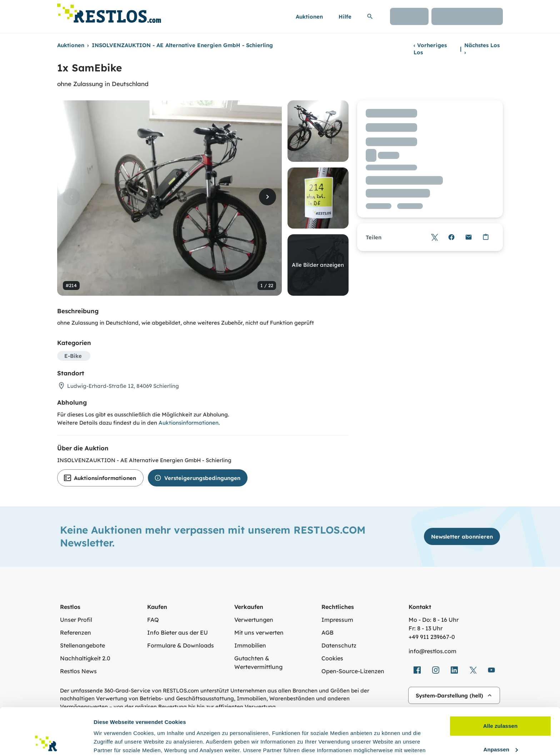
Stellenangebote (82, 645)
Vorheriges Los (430, 49)
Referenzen (76, 632)
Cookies (332, 658)
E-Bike (73, 356)
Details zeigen (112, 741)
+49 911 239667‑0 (432, 637)
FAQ (153, 620)
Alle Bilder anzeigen (318, 265)
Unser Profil (76, 620)
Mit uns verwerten (259, 632)
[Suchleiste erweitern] (370, 16)
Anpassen (501, 703)
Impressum (337, 620)
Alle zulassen (500, 680)
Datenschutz (339, 645)
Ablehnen (500, 727)
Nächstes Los (482, 49)
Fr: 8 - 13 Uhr (426, 628)
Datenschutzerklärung (301, 721)
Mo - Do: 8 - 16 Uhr (434, 620)
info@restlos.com (432, 651)
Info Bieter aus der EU (177, 632)
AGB (327, 632)
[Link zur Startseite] (109, 11)
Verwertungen (254, 620)
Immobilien (250, 645)
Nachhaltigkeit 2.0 (85, 658)
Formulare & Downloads (181, 645)
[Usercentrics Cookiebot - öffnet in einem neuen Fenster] (46, 741)
